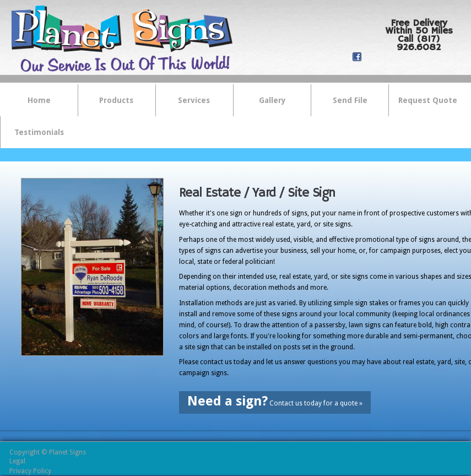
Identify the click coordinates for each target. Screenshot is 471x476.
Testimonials (39, 132)
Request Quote (428, 100)
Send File (350, 100)
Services (188, 101)
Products (111, 101)
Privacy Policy (30, 471)
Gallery (272, 100)
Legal (17, 461)
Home (39, 100)
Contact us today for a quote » (275, 401)
